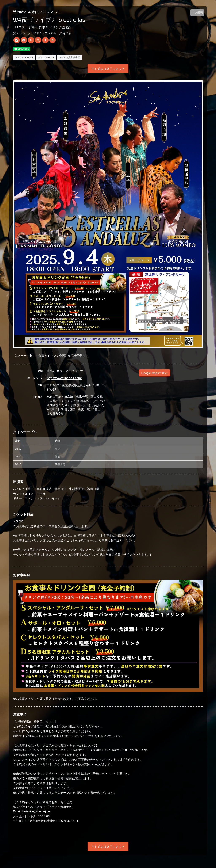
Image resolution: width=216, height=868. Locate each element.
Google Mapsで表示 (155, 373)
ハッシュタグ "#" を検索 (42, 33)
